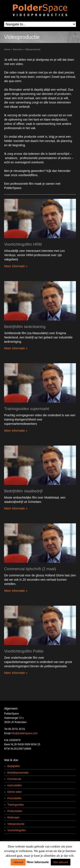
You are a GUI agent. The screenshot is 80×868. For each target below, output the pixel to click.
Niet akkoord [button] (61, 862)
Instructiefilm (14, 785)
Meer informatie (38, 862)
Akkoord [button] (18, 862)
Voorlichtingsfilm (17, 830)
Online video (14, 792)
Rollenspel (13, 818)
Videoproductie (16, 824)
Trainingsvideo (16, 805)
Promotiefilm (14, 798)
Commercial (14, 779)
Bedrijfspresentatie (18, 773)
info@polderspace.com (24, 733)
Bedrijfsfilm (14, 766)
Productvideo (15, 811)
